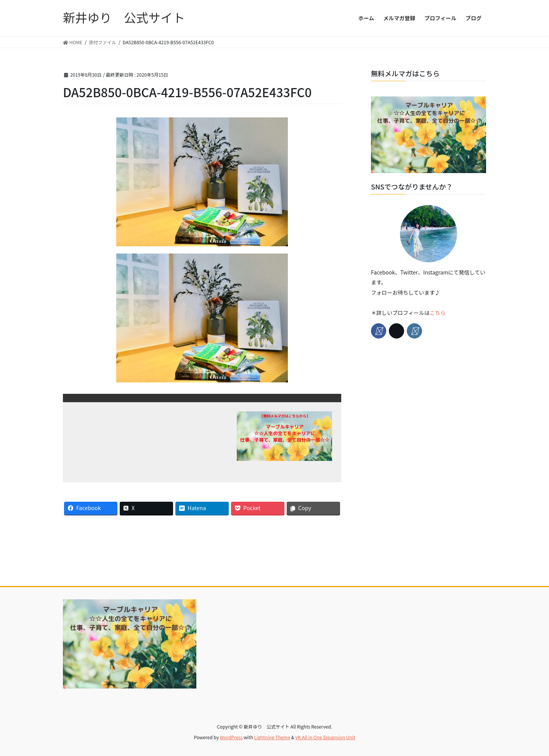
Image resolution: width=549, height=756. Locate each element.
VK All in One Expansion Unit (325, 737)
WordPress (231, 737)
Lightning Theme (272, 737)
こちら (438, 313)
